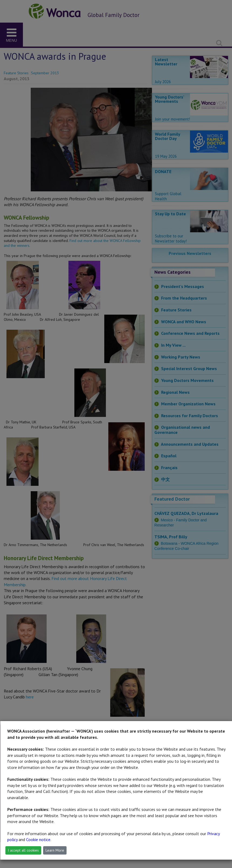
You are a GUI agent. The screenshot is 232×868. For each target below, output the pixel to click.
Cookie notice (38, 839)
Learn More (55, 850)
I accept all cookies (23, 850)
